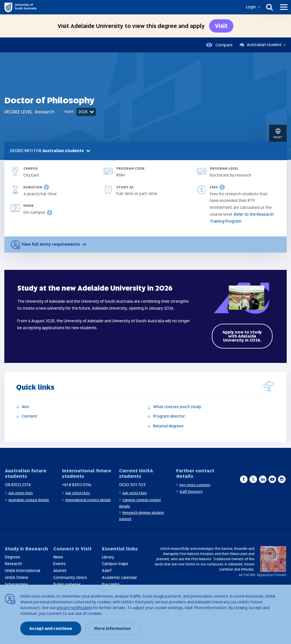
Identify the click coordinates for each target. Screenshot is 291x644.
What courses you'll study (177, 407)
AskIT (107, 571)
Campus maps (115, 564)
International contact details (88, 500)
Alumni (60, 571)
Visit (221, 26)
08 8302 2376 (18, 485)
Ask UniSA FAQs (21, 493)
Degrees (13, 557)
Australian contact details (29, 500)
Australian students (67, 151)
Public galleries (67, 584)
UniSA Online (17, 577)
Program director (169, 416)
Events (59, 564)
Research (13, 564)
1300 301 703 (132, 485)
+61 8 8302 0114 (77, 485)
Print (278, 133)
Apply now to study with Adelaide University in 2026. (242, 336)
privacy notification (74, 608)
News (58, 557)
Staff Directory (191, 492)
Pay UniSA (111, 584)
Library (108, 557)
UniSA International (23, 571)
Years (69, 112)
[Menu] (284, 7)
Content (30, 416)
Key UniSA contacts (195, 485)
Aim (25, 407)
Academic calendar (120, 577)
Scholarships (17, 584)
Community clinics (70, 577)
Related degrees (168, 426)
